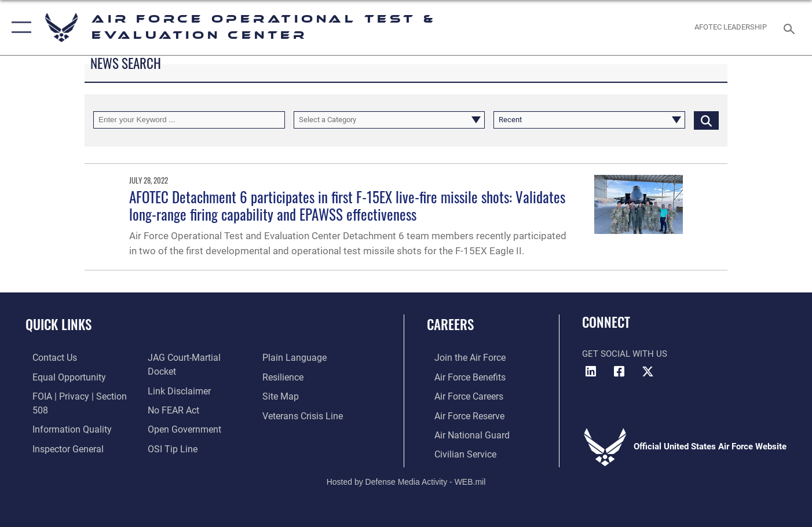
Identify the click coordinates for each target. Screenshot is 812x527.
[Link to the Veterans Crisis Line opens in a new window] (304, 414)
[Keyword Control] (189, 120)
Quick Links (58, 324)
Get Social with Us (625, 354)
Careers (450, 324)
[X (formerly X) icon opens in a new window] (648, 372)
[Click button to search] (706, 120)
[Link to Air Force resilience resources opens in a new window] (285, 376)
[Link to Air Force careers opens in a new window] (461, 396)
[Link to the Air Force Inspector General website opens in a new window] (60, 433)
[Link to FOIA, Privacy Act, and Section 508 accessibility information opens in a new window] (78, 396)
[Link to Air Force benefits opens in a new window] (461, 376)
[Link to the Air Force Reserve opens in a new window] (461, 414)
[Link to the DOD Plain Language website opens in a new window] (294, 357)
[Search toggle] (791, 28)
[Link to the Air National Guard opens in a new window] (462, 433)
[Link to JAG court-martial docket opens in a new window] (195, 357)
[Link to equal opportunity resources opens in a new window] (60, 376)
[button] (19, 28)
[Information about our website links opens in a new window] (175, 376)
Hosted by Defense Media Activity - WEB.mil (406, 479)
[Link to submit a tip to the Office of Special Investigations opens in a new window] (169, 433)
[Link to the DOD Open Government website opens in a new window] (180, 414)
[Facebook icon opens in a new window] (619, 372)
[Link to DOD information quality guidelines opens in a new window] (63, 414)
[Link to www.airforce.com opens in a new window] (461, 357)
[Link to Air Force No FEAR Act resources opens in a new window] (171, 396)
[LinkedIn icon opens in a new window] (591, 372)
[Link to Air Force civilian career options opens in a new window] (456, 452)
